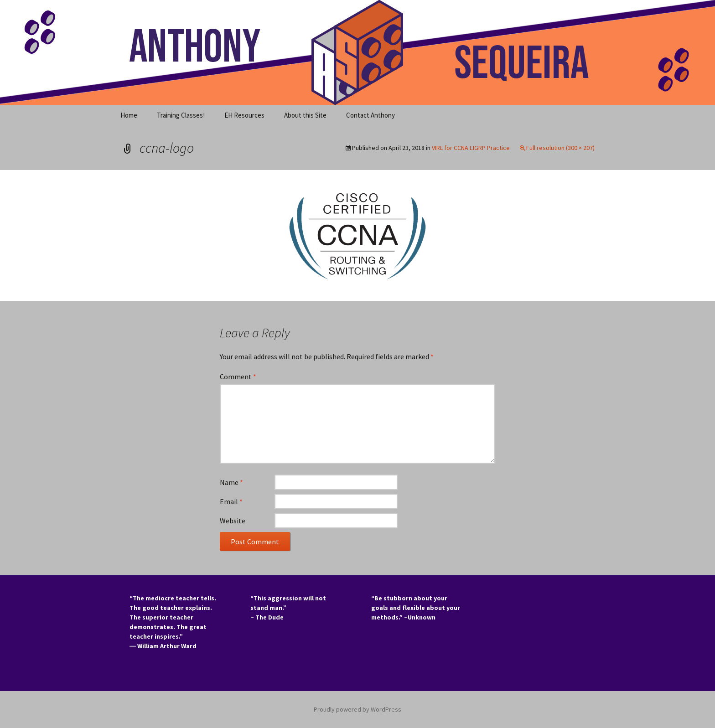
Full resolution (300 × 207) (560, 148)
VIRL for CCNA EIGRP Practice (471, 148)
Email (231, 501)
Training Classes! (181, 115)
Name (231, 482)
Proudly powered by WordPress (357, 709)
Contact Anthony (370, 115)
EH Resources (244, 115)
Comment (238, 377)
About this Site (305, 115)
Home (129, 115)
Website (233, 521)
